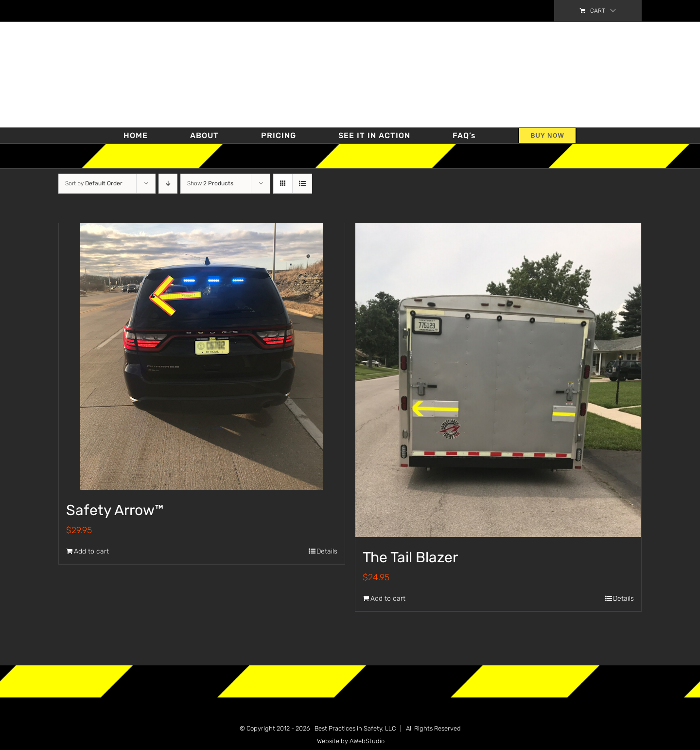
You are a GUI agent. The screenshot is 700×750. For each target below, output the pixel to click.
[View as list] (302, 184)
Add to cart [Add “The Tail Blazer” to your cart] (388, 598)
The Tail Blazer (410, 557)
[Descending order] (168, 184)
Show (210, 183)
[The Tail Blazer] (498, 380)
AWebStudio (367, 741)
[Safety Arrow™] (202, 357)
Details (327, 551)
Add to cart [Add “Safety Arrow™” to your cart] (91, 551)
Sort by (94, 183)
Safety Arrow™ (115, 510)
